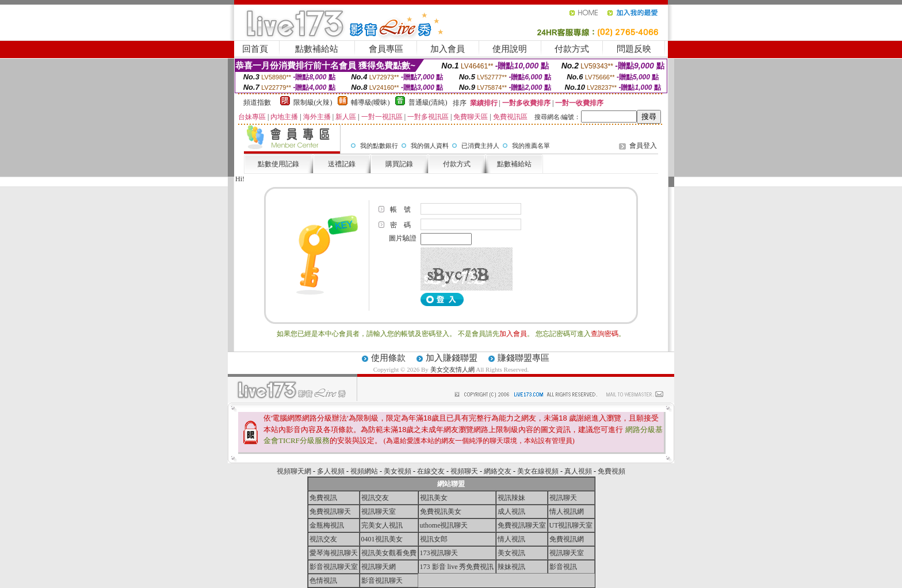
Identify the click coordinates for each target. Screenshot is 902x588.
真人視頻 (578, 471)
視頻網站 (364, 471)
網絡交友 (498, 471)
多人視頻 (331, 471)
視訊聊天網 (379, 567)
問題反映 (634, 49)
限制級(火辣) (313, 102)
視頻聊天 (464, 471)
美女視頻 (398, 471)
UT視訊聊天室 (571, 525)
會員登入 (643, 146)
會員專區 (386, 49)
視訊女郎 (434, 539)
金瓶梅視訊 (327, 525)
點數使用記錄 (278, 164)
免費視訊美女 (441, 511)
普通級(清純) (428, 102)
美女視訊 (511, 553)
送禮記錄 (342, 164)
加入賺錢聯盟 (452, 358)
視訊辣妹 (511, 498)
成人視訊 (511, 511)
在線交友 (431, 471)
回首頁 (255, 49)
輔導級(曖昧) (370, 102)
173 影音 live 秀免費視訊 (457, 567)
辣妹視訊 (511, 567)
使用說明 (510, 49)
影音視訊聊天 (382, 581)
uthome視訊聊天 (444, 525)
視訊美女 (434, 498)
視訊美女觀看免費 (389, 553)
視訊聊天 (563, 498)
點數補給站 (317, 49)
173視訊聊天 (439, 553)
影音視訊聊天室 (334, 567)
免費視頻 (611, 471)
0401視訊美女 (382, 539)
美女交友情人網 (452, 369)
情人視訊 (511, 539)
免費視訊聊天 (330, 511)
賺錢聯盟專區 (523, 358)
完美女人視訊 (382, 525)
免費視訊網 (567, 539)
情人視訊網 (567, 511)
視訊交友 (375, 498)
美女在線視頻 (538, 471)
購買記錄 (399, 164)
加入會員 (448, 49)
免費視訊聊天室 (522, 525)
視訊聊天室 (379, 511)
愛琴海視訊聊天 (334, 553)
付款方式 (572, 49)
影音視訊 (563, 567)
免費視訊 (323, 498)
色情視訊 (323, 581)
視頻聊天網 (294, 471)
